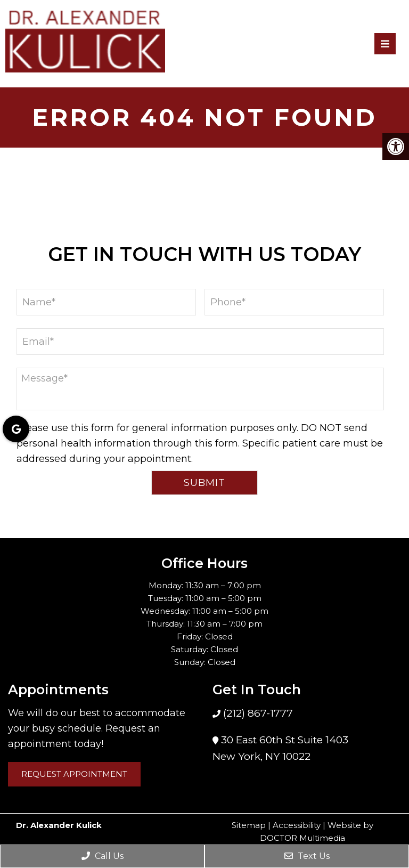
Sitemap (249, 825)
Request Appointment (74, 774)
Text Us (307, 856)
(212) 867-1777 (257, 713)
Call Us (103, 856)
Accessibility (297, 825)
